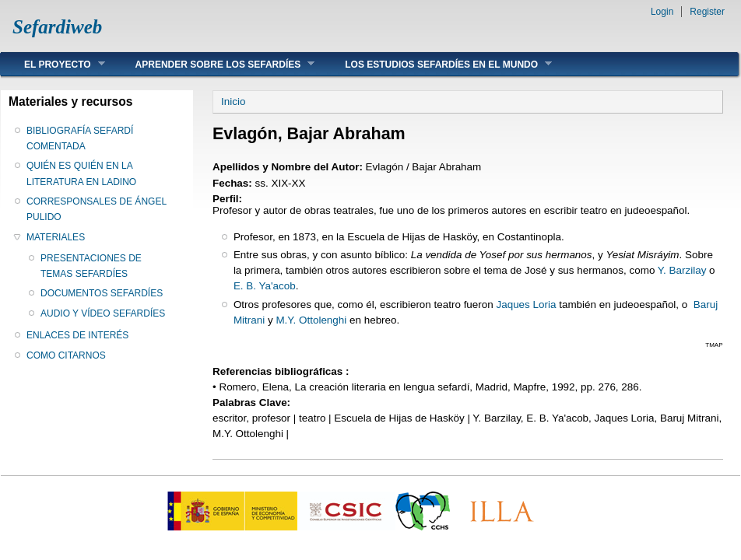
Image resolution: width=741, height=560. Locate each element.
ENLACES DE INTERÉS (77, 335)
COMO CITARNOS (66, 355)
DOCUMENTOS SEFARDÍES (102, 293)
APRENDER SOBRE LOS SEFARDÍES (214, 64)
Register (707, 12)
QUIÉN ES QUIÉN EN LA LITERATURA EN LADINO (81, 173)
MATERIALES (56, 237)
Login (662, 12)
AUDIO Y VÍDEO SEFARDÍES (103, 313)
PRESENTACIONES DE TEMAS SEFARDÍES (91, 266)
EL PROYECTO (53, 64)
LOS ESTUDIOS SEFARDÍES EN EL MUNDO (437, 64)
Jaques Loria (526, 304)
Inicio (233, 101)
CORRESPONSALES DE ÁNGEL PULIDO (97, 209)
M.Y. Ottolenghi (311, 320)
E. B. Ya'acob (265, 286)
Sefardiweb (57, 27)
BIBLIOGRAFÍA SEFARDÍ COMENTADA (80, 138)
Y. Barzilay (682, 270)
